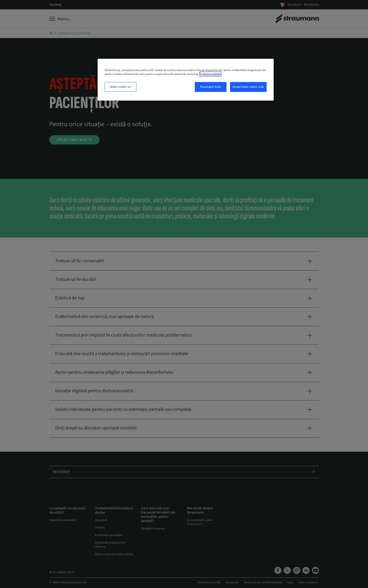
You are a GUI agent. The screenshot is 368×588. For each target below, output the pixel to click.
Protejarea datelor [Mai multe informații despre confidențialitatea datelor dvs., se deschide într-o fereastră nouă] (210, 74)
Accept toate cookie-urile (248, 87)
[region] (186, 80)
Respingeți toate (211, 87)
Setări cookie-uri (121, 87)
